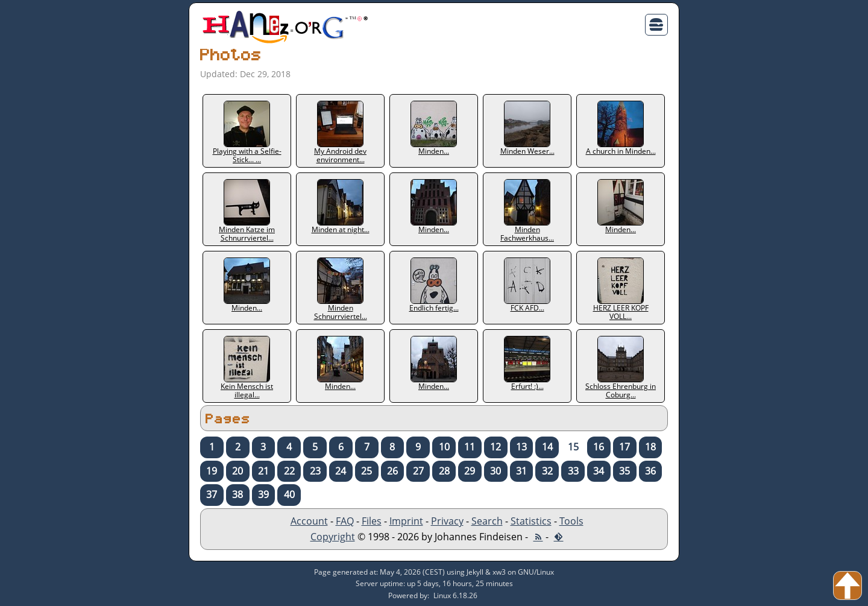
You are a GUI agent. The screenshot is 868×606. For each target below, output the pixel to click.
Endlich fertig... (434, 285)
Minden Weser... (527, 128)
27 (418, 471)
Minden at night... (341, 207)
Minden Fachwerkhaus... (527, 211)
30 (495, 471)
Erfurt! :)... (527, 364)
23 (315, 471)
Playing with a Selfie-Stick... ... (247, 132)
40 (289, 494)
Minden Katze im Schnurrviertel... (247, 211)
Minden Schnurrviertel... (341, 289)
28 (444, 471)
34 (599, 471)
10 (444, 447)
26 (392, 471)
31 (521, 471)
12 (495, 447)
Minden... (434, 128)
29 (470, 471)
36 (650, 471)
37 (212, 494)
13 (521, 447)
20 (237, 471)
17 (624, 447)
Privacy (447, 521)
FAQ (345, 521)
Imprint (406, 521)
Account (309, 521)
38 (237, 494)
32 (547, 471)
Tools (571, 521)
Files (372, 521)
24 (341, 471)
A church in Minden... (621, 128)
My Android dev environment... (340, 132)
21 (263, 471)
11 (470, 447)
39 (263, 494)
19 (212, 471)
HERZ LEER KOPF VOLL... (621, 289)
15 (573, 447)
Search (487, 521)
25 (366, 471)
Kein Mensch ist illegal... (247, 368)
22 (289, 471)
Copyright (333, 537)
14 (547, 447)
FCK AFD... (527, 285)
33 (573, 471)
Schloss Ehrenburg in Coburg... (621, 368)
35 (624, 471)
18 (650, 447)
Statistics (531, 521)
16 (599, 447)
